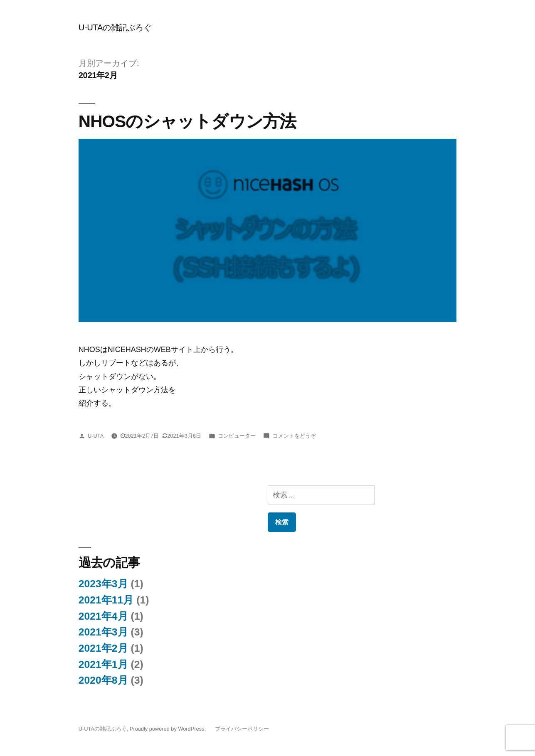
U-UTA (96, 436)
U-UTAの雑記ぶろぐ (115, 27)
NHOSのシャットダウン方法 (187, 121)
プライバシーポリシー (242, 729)
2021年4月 (103, 616)
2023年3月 (103, 584)
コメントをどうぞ (294, 436)
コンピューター (237, 436)
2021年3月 (103, 632)
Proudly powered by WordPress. (169, 729)
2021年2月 (103, 648)
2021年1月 (103, 664)
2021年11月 (106, 600)
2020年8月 (103, 680)
